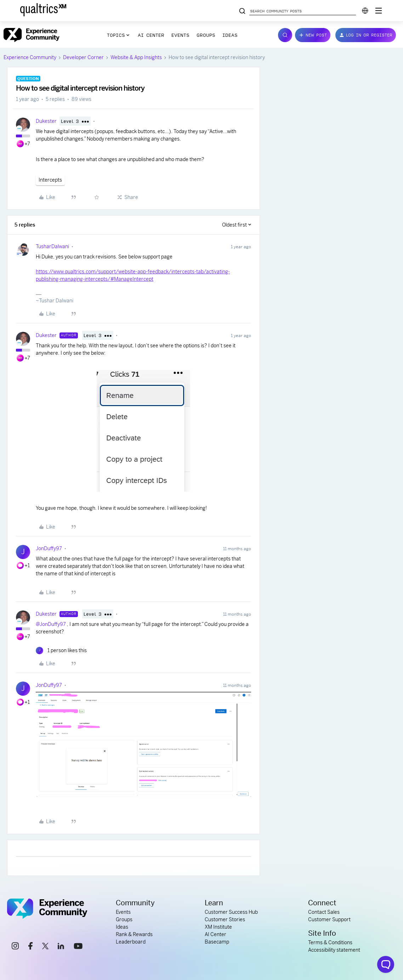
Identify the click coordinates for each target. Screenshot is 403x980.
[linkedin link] (61, 947)
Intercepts (50, 180)
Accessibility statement (334, 950)
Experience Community (30, 57)
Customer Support (329, 919)
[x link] (45, 947)
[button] (313, 35)
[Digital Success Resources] (379, 11)
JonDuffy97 (49, 548)
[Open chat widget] (386, 964)
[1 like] (61, 651)
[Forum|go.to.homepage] (32, 35)
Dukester (46, 121)
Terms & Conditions (330, 942)
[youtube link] (78, 947)
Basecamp (217, 942)
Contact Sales (324, 912)
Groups (206, 35)
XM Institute (218, 927)
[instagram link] (15, 947)
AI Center (151, 35)
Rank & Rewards (134, 934)
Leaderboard (131, 942)
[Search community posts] (242, 11)
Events (180, 35)
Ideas (230, 35)
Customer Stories (225, 919)
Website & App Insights (136, 57)
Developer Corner (83, 57)
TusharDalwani (52, 246)
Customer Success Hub (231, 912)
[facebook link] (30, 947)
